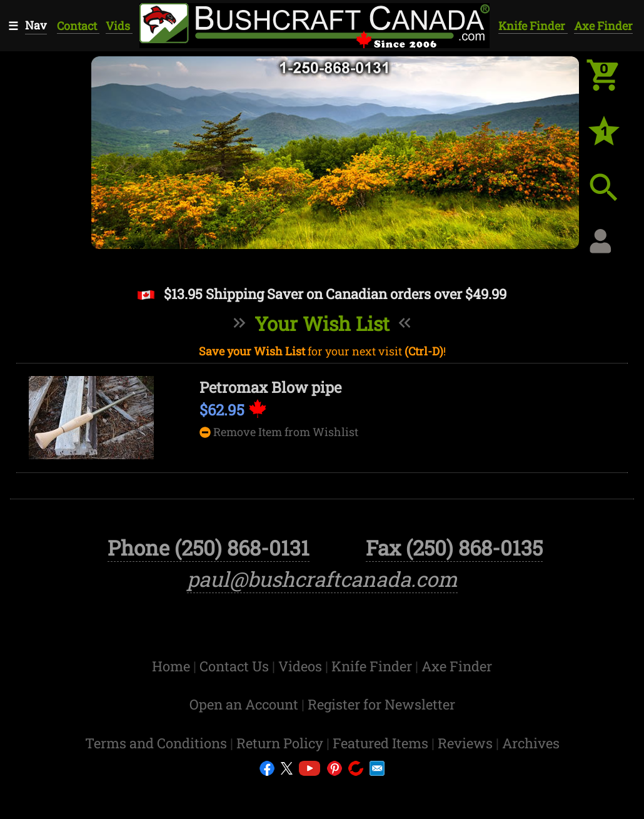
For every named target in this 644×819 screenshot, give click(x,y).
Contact (78, 26)
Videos (302, 702)
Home (173, 702)
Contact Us (236, 702)
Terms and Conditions (158, 779)
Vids (119, 26)
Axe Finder (603, 26)
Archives (531, 779)
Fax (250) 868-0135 (454, 584)
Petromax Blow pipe (270, 387)
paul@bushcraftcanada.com (322, 615)
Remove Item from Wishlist (279, 432)
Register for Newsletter (381, 741)
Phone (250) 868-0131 (209, 584)
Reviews (467, 779)
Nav (36, 25)
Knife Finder (533, 26)
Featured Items (382, 779)
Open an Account (244, 741)
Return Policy (281, 779)
